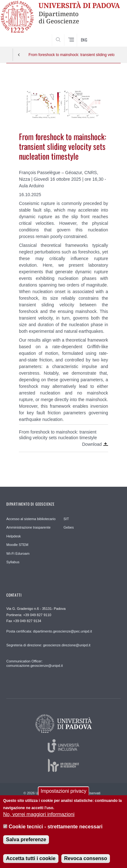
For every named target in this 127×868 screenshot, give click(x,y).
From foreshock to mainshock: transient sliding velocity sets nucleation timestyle (71, 55)
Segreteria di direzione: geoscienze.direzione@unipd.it (48, 645)
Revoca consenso (86, 863)
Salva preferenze (26, 845)
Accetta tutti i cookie (31, 863)
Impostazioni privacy (64, 796)
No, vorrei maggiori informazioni (39, 819)
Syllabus (13, 562)
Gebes (69, 527)
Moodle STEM (17, 545)
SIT (66, 519)
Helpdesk (14, 536)
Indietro (19, 55)
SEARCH (110, 35)
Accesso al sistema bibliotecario (31, 519)
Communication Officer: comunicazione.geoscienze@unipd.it (35, 663)
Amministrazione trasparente (28, 527)
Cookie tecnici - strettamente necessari (56, 831)
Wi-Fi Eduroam (18, 553)
